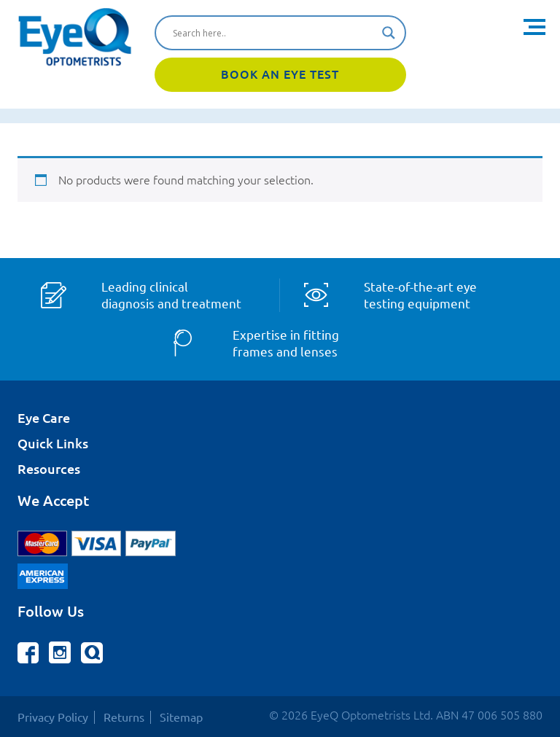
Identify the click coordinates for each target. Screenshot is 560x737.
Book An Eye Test (280, 74)
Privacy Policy (53, 717)
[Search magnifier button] (389, 33)
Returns (124, 717)
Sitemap (181, 717)
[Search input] (274, 33)
